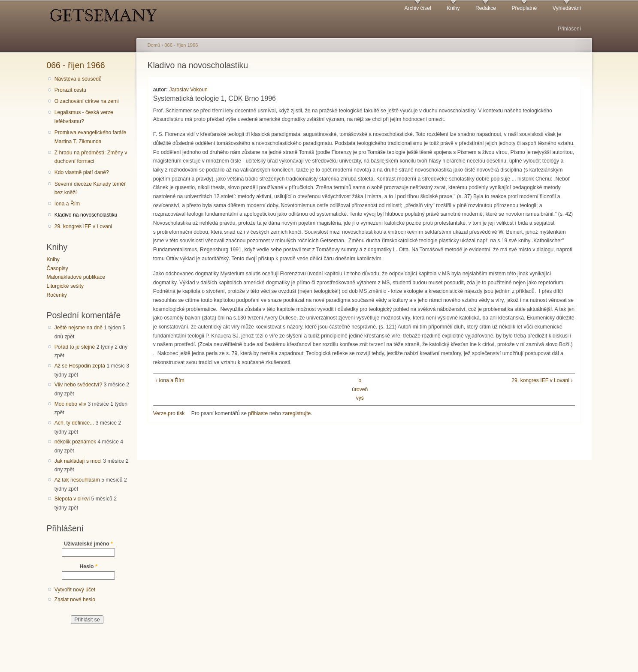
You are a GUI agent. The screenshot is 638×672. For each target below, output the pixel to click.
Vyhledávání (567, 8)
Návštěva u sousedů (78, 79)
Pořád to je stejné (75, 347)
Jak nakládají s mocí (78, 461)
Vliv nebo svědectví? (79, 385)
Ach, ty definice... (74, 423)
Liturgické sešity (65, 286)
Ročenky (57, 295)
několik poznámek (75, 442)
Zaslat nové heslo (75, 600)
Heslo (88, 567)
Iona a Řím (67, 204)
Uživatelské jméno (88, 544)
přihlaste (258, 413)
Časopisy (57, 268)
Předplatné (524, 8)
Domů (154, 45)
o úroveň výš (360, 389)
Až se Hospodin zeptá (80, 366)
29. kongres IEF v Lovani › (542, 380)
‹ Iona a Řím (170, 380)
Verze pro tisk (169, 413)
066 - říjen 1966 (76, 65)
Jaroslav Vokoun (188, 90)
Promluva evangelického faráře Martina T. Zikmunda (91, 137)
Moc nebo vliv (70, 404)
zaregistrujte (296, 413)
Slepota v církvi (72, 499)
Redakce (486, 8)
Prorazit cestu (70, 90)
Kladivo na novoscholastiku (86, 215)
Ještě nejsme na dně (79, 328)
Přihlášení (569, 29)
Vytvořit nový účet (75, 590)
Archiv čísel (417, 8)
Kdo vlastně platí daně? (82, 172)
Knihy (453, 8)
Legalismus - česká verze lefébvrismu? (84, 117)
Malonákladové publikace (76, 277)
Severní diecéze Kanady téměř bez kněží (90, 188)
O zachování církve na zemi (87, 101)
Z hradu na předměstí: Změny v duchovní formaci (91, 157)
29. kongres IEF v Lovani (83, 226)
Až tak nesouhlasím (77, 480)
